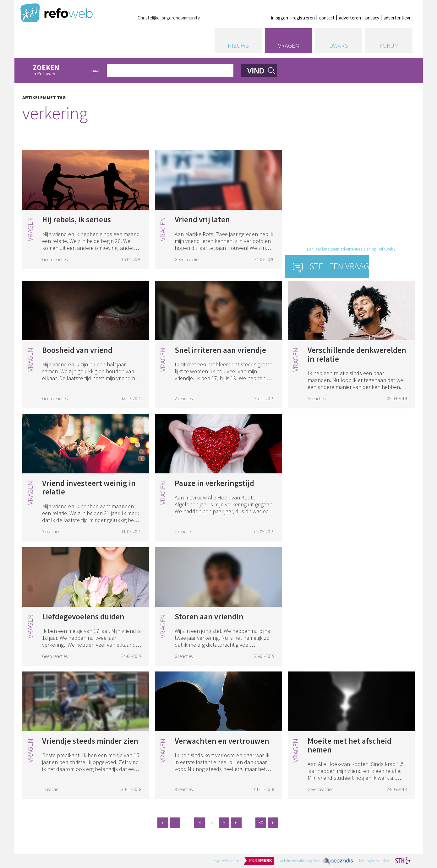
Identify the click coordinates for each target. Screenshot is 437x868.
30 (261, 822)
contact (327, 18)
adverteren (350, 18)
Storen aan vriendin (209, 617)
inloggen (280, 18)
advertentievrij (398, 18)
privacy (372, 18)
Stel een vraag (339, 266)
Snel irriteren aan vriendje (220, 350)
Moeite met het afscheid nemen (350, 745)
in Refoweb (59, 70)
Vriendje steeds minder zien (90, 741)
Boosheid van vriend (77, 350)
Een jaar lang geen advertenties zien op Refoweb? (351, 249)
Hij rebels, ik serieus (76, 219)
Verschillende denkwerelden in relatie (357, 354)
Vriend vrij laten (202, 219)
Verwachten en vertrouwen (222, 741)
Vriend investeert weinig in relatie (89, 488)
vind (256, 71)
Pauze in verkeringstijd (214, 483)
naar (96, 70)
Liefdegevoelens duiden (83, 617)
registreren (304, 18)
